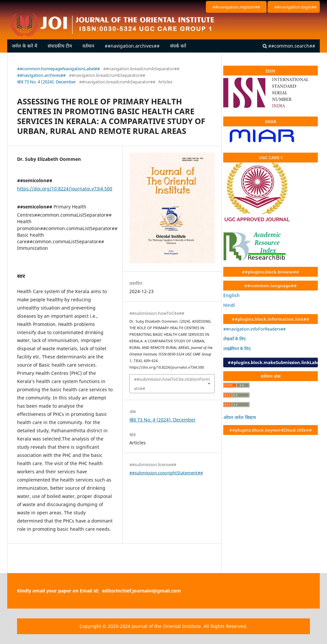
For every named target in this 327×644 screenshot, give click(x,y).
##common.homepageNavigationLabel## (58, 69)
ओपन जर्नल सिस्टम (240, 417)
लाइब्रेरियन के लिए (237, 349)
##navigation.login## (295, 7)
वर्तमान (88, 46)
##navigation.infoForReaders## (254, 329)
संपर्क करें (178, 46)
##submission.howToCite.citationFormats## (172, 384)
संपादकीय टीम (60, 46)
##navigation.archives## (132, 46)
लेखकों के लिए (234, 339)
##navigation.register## (236, 7)
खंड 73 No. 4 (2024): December (46, 82)
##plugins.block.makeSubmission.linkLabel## (273, 362)
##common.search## (289, 46)
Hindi (229, 305)
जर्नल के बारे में (24, 46)
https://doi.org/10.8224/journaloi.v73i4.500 (65, 189)
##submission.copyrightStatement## (166, 473)
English (231, 295)
